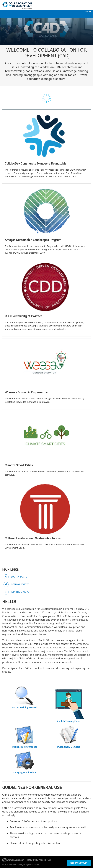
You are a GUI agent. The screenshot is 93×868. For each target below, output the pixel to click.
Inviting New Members (69, 747)
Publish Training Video (69, 721)
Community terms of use (39, 860)
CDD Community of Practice (24, 316)
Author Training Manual (24, 707)
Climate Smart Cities (19, 465)
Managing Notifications (24, 772)
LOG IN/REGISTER (20, 577)
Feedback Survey (79, 863)
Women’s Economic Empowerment (28, 393)
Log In (87, 12)
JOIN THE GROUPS (20, 592)
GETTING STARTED (20, 584)
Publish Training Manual (24, 747)
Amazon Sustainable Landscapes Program (33, 240)
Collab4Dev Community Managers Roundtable (35, 164)
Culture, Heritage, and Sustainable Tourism (33, 538)
